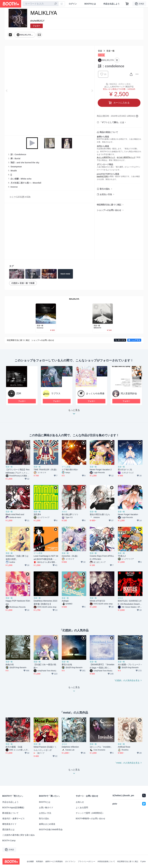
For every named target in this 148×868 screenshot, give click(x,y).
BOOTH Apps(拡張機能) (13, 807)
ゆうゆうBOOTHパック (126, 157)
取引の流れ (105, 189)
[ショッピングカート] (127, 4)
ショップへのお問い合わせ (109, 210)
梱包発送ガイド (9, 824)
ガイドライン (70, 861)
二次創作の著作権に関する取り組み (19, 835)
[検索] (56, 4)
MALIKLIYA (74, 299)
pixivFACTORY (103, 176)
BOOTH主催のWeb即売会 (51, 829)
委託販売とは (8, 829)
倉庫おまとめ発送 (47, 824)
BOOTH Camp (9, 840)
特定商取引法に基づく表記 (109, 205)
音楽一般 (110, 51)
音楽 (100, 51)
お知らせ (80, 802)
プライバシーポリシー (87, 861)
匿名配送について (10, 813)
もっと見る (74, 413)
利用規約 (40, 861)
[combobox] (41, 4)
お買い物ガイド (46, 807)
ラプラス (56, 393)
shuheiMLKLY (37, 21)
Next (92, 91)
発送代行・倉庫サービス (13, 818)
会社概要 (30, 861)
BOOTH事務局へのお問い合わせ (91, 818)
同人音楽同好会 (129, 393)
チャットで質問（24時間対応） (90, 813)
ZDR (19, 393)
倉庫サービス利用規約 (54, 861)
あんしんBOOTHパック (106, 157)
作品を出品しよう (111, 4)
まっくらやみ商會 (95, 393)
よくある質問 (82, 807)
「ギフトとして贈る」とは (112, 122)
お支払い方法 (106, 194)
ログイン (73, 4)
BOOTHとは (90, 4)
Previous (7, 91)
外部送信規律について (106, 861)
